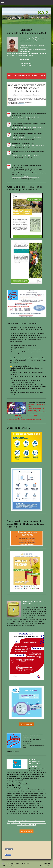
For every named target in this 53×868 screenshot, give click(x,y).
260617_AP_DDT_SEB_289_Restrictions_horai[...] (28, 145)
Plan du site (24, 864)
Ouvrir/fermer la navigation (26, 2)
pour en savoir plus (26, 724)
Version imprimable (11, 864)
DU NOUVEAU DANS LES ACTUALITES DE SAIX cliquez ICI (26, 76)
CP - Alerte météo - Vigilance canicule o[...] (25, 117)
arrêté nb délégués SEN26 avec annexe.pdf (26, 177)
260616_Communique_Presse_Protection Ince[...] (28, 127)
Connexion (47, 864)
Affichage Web (45, 866)
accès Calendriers (26, 831)
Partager (8, 855)
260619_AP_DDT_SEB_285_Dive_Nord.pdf (26, 156)
